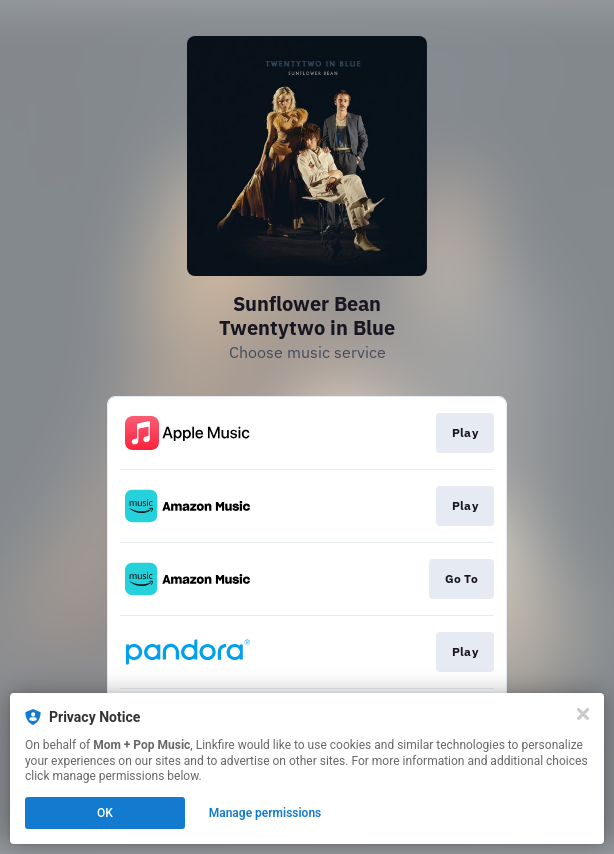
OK (105, 813)
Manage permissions (265, 813)
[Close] (583, 714)
